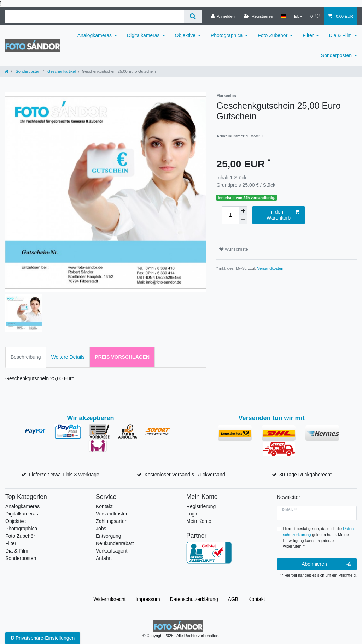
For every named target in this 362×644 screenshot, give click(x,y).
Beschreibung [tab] (26, 357)
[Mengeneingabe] (230, 215)
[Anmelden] (223, 16)
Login (192, 514)
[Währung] (298, 16)
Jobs (101, 529)
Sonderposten (336, 55)
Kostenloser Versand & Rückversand (185, 475)
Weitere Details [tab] (68, 357)
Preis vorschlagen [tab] (122, 357)
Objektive (185, 35)
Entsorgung (109, 536)
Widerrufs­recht (109, 599)
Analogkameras (95, 35)
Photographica (227, 35)
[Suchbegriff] (95, 16)
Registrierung (201, 506)
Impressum (148, 599)
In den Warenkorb (283, 215)
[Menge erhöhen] (243, 211)
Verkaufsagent (112, 551)
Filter (308, 35)
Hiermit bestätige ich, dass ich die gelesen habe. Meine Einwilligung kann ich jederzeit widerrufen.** (319, 537)
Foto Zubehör (273, 35)
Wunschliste (233, 249)
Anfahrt (104, 558)
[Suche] (193, 16)
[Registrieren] (258, 16)
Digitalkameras (143, 35)
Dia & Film (340, 35)
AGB (233, 599)
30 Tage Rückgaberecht (305, 475)
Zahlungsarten (112, 521)
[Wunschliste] (315, 16)
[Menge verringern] (243, 220)
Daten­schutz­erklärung (194, 599)
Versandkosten (270, 268)
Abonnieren (326, 564)
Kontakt (104, 506)
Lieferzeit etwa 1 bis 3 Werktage (64, 475)
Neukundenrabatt (115, 543)
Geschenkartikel (61, 71)
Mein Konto (199, 521)
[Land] (283, 16)
